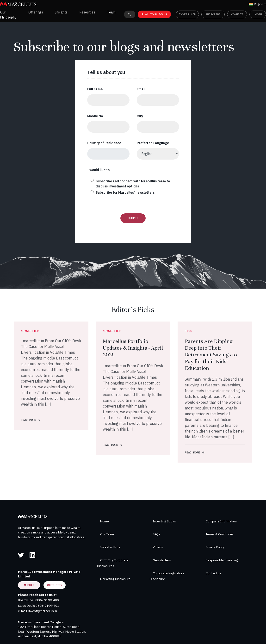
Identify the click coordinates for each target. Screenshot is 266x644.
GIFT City (55, 585)
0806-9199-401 (47, 606)
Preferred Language (153, 143)
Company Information (221, 521)
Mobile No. (96, 116)
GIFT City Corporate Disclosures (113, 563)
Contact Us (213, 573)
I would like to (98, 170)
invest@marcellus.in (43, 611)
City (140, 116)
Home (105, 521)
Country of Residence (104, 143)
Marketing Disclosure (115, 579)
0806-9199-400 (47, 600)
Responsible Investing (222, 560)
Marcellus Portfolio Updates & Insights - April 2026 (133, 348)
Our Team (107, 534)
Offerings (36, 12)
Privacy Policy (215, 547)
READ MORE (31, 420)
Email (141, 89)
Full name (95, 89)
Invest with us (110, 547)
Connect (237, 14)
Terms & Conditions (220, 534)
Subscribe (213, 14)
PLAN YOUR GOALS (154, 14)
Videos (158, 547)
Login (258, 14)
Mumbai (29, 585)
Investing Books (164, 521)
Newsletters (162, 560)
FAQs (157, 534)
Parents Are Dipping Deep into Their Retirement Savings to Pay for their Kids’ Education (211, 355)
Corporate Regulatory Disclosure (167, 576)
